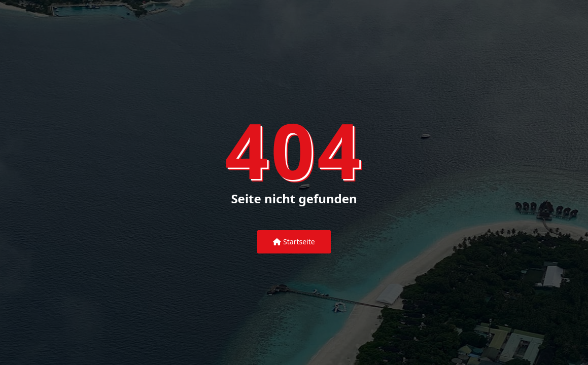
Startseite (294, 242)
